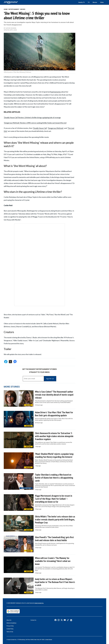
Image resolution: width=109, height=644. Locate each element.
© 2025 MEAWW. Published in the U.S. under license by (21, 603)
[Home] (11, 2)
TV (89, 2)
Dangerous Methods (56, 128)
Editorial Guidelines (11, 623)
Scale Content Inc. (39, 603)
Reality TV (82, 2)
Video (102, 2)
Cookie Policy (10, 629)
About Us (9, 620)
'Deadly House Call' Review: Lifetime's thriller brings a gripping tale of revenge (32, 117)
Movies (95, 2)
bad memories (56, 92)
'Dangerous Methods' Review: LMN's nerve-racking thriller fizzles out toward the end (35, 123)
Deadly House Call (40, 128)
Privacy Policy (10, 626)
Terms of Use (10, 632)
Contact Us (33, 620)
